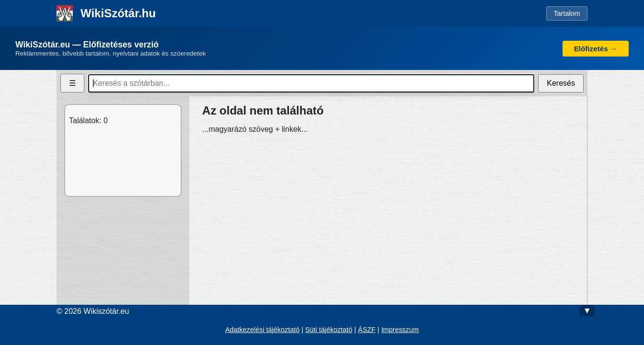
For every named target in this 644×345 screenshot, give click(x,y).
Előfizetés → (596, 49)
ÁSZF (367, 330)
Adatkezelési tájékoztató (262, 330)
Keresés (561, 83)
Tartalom (567, 13)
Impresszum (400, 330)
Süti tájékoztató (329, 330)
